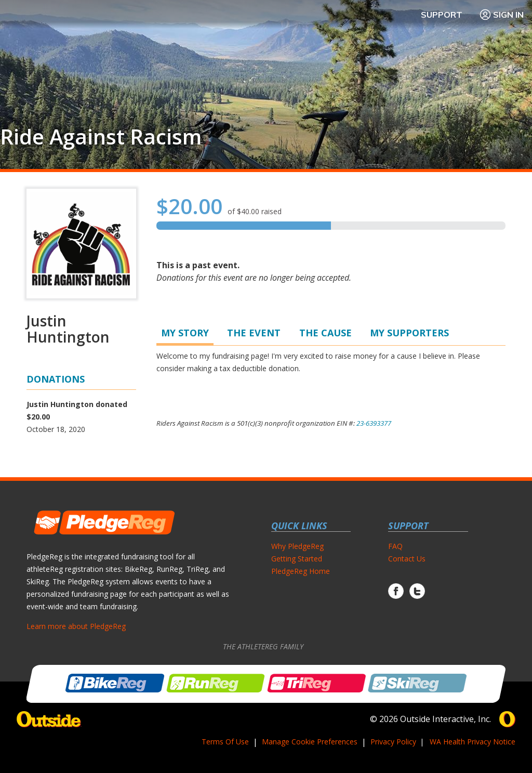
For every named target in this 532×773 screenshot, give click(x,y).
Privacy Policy (393, 742)
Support (442, 15)
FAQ (395, 546)
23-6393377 (374, 423)
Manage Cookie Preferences (310, 742)
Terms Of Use (225, 742)
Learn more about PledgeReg (76, 626)
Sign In (501, 15)
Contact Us (407, 559)
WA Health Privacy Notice (473, 742)
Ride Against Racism (101, 137)
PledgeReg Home (301, 571)
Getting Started (297, 559)
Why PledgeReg (297, 546)
